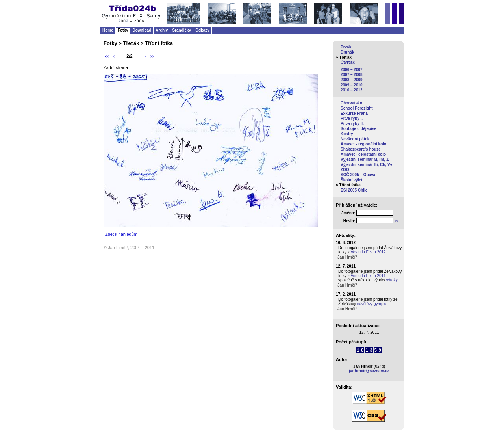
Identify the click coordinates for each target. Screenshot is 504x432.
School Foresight (357, 108)
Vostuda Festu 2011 (368, 276)
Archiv (162, 30)
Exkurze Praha (354, 113)
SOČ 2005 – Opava (358, 175)
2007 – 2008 (352, 75)
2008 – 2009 (352, 80)
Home (108, 30)
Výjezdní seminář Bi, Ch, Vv (366, 165)
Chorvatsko (351, 103)
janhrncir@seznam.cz (369, 371)
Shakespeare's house (361, 149)
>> (152, 56)
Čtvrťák (348, 62)
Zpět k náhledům (121, 234)
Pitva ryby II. (352, 124)
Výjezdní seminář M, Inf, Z (365, 159)
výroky (392, 280)
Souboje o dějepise (359, 129)
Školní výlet (352, 180)
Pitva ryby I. (352, 118)
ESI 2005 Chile (354, 190)
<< (107, 56)
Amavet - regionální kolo (363, 144)
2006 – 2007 (352, 70)
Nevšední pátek (355, 139)
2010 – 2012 (352, 90)
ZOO (345, 170)
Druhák (347, 52)
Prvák (346, 47)
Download (142, 30)
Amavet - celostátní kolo (363, 154)
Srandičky (182, 30)
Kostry (347, 134)
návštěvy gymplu (372, 304)
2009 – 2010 (352, 85)
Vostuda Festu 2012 (368, 252)
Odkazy (202, 30)
